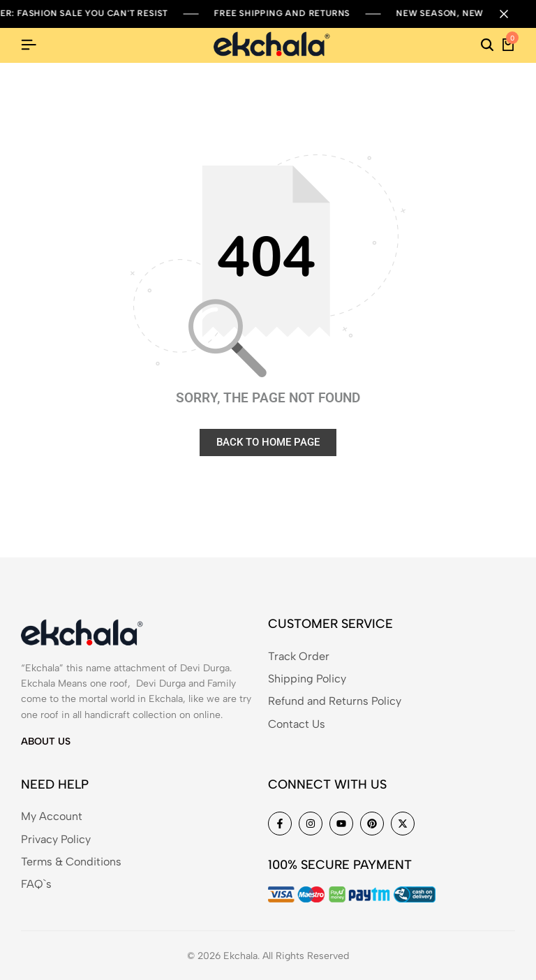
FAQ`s (36, 884)
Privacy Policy (56, 839)
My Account (52, 816)
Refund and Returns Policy (335, 701)
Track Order (299, 656)
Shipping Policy (307, 679)
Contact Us (297, 724)
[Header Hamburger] (29, 45)
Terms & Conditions (71, 862)
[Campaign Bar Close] (511, 14)
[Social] (280, 824)
